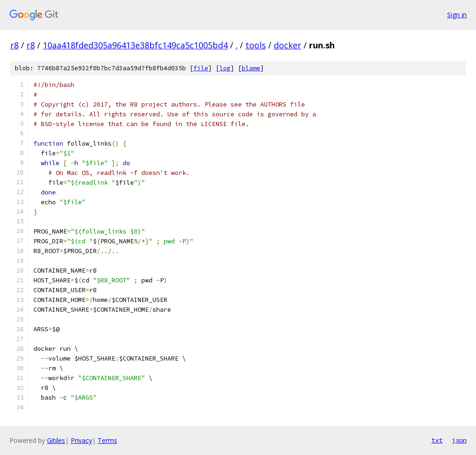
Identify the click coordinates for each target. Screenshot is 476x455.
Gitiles (56, 440)
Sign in (457, 15)
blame (251, 68)
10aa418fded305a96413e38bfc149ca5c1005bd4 (135, 45)
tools (256, 45)
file (201, 68)
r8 (14, 45)
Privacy (81, 440)
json (459, 440)
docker (288, 45)
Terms (107, 440)
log (225, 68)
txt (437, 440)
